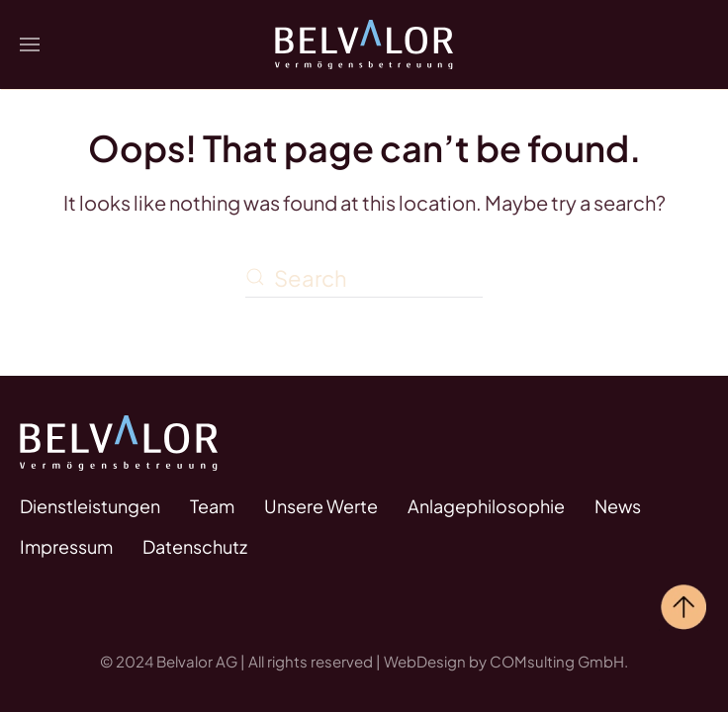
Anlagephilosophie (486, 506)
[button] (30, 44)
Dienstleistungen (90, 506)
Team (212, 506)
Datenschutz (195, 546)
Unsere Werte (321, 506)
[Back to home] (364, 44)
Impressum (66, 546)
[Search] (364, 279)
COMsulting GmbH (557, 661)
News (618, 506)
